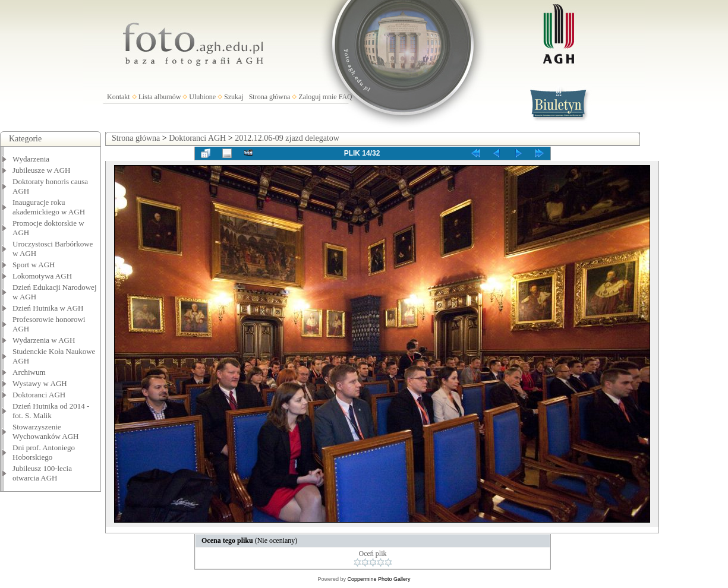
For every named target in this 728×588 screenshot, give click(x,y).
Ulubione (202, 97)
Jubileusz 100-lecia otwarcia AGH (42, 473)
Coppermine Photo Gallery (379, 579)
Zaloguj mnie (317, 97)
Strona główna (270, 97)
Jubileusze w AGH (42, 170)
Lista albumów (160, 97)
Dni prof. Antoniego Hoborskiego (44, 452)
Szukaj (234, 97)
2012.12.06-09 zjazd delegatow (287, 138)
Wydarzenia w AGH (44, 340)
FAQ (346, 97)
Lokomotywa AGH (42, 276)
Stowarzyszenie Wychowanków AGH (46, 431)
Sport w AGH (34, 265)
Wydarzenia (31, 159)
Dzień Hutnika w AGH (48, 308)
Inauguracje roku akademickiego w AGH (49, 207)
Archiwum (29, 372)
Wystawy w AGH (40, 383)
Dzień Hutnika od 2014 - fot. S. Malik (51, 411)
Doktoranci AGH (39, 395)
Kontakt (119, 97)
